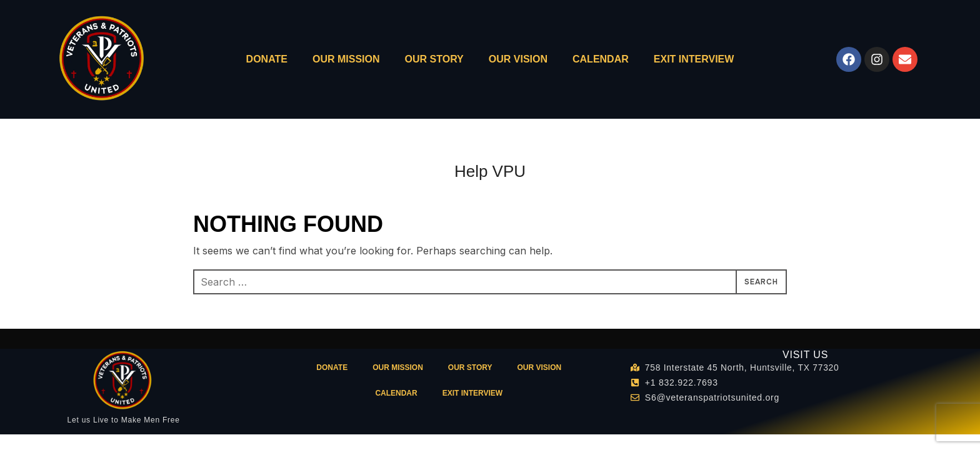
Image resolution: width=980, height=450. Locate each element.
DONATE (267, 59)
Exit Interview (694, 59)
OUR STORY (434, 59)
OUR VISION (518, 59)
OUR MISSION (346, 59)
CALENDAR (601, 59)
